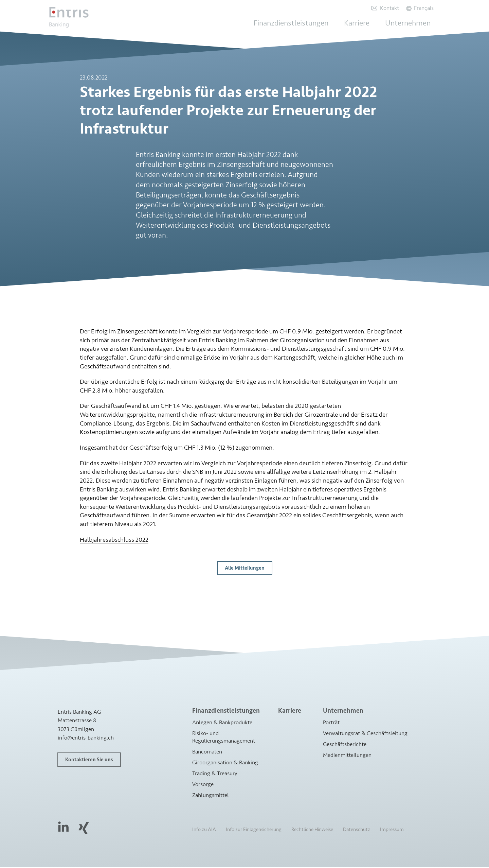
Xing (84, 829)
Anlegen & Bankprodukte (222, 723)
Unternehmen (411, 23)
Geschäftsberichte (345, 745)
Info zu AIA (204, 830)
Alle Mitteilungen (245, 569)
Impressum (392, 830)
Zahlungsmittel (211, 796)
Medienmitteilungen (347, 756)
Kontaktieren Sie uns (89, 760)
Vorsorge (203, 785)
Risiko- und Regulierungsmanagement (224, 738)
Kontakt (388, 8)
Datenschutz (357, 830)
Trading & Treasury (215, 774)
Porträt (331, 723)
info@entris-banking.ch (86, 738)
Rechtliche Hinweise (312, 830)
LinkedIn (64, 827)
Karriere (363, 23)
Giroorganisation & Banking (225, 763)
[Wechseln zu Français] (420, 8)
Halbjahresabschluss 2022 (114, 540)
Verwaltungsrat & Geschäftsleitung (365, 734)
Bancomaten (207, 752)
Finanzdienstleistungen (301, 23)
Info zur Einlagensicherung (254, 830)
